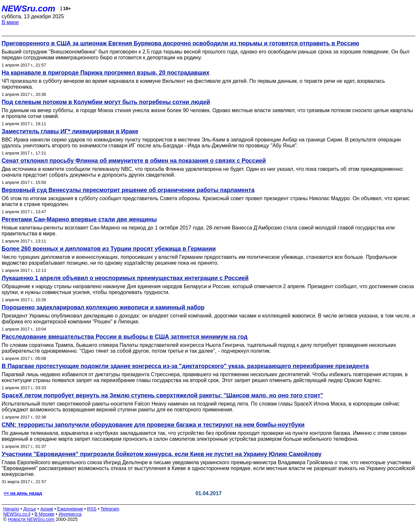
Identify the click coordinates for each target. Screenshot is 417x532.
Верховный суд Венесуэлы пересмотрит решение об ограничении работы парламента (128, 190)
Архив (47, 509)
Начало (11, 509)
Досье (30, 509)
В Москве (44, 514)
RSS (92, 509)
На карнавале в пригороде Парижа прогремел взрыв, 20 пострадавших (106, 73)
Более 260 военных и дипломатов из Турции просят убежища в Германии (109, 249)
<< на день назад (23, 493)
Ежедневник (70, 509)
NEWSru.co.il (17, 514)
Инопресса (70, 514)
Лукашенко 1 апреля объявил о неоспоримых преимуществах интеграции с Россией (125, 278)
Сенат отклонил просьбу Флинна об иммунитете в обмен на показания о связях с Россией (134, 161)
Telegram (110, 509)
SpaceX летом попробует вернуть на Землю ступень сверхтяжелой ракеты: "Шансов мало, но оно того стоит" (162, 395)
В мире (10, 22)
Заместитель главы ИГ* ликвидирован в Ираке (70, 131)
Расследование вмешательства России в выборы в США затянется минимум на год (125, 337)
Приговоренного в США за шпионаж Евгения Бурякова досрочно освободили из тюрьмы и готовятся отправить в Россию (180, 43)
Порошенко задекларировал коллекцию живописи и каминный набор (103, 307)
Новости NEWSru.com (31, 519)
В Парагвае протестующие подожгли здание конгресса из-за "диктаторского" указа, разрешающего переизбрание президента (185, 366)
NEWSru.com (29, 8)
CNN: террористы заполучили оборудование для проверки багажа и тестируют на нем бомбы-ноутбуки (153, 425)
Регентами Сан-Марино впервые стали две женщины (79, 219)
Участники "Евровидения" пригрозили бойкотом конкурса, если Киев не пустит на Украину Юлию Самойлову (162, 454)
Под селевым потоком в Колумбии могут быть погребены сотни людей (106, 102)
